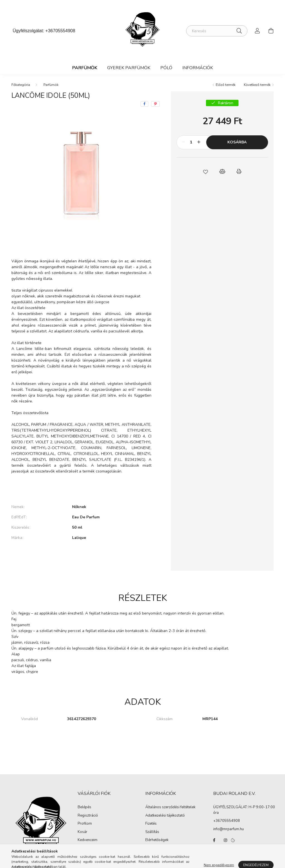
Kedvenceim (88, 840)
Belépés (84, 807)
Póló (166, 68)
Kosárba (237, 142)
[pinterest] (155, 104)
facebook (214, 840)
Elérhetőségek (157, 840)
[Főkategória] (21, 85)
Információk (198, 68)
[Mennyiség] (191, 142)
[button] (205, 171)
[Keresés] (217, 31)
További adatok (81, 557)
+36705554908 (60, 31)
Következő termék (257, 85)
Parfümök (85, 68)
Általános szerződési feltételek (170, 807)
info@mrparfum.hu (229, 829)
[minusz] (184, 142)
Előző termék (226, 85)
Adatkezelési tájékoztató (165, 816)
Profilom (85, 824)
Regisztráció (88, 816)
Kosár (83, 832)
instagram (225, 840)
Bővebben (81, 488)
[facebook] (144, 104)
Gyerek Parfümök (129, 68)
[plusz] (199, 142)
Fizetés (151, 824)
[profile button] (257, 31)
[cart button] (271, 31)
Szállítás (152, 832)
